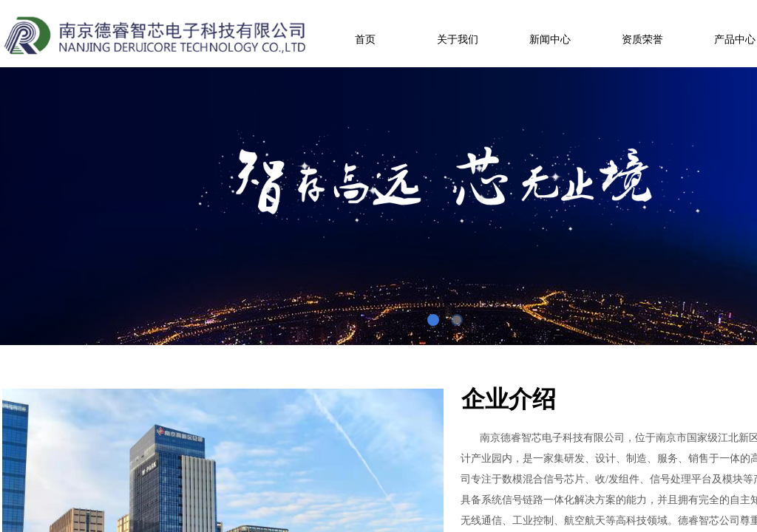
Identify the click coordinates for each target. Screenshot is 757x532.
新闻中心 (550, 40)
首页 (365, 40)
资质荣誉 (642, 40)
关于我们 (458, 40)
